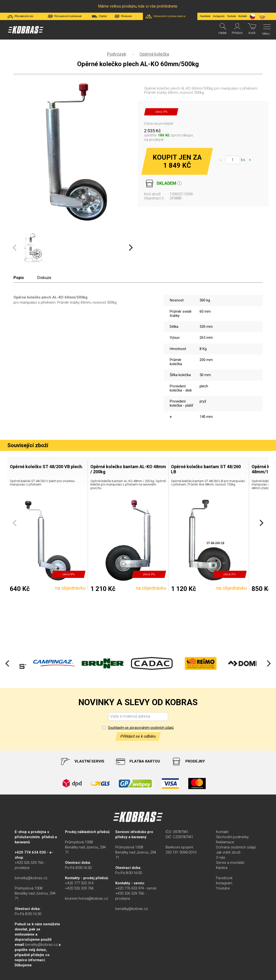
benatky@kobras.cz (31, 878)
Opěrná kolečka (154, 54)
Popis (19, 278)
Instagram (219, 16)
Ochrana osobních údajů (236, 847)
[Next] (130, 248)
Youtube (232, 16)
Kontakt (222, 832)
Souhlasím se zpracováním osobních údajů (141, 728)
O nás (221, 857)
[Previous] (8, 663)
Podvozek (117, 54)
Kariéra (222, 868)
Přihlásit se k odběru (138, 736)
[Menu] (266, 30)
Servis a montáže (230, 863)
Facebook (205, 16)
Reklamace (225, 842)
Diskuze (44, 278)
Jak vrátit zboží (228, 852)
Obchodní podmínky (232, 837)
